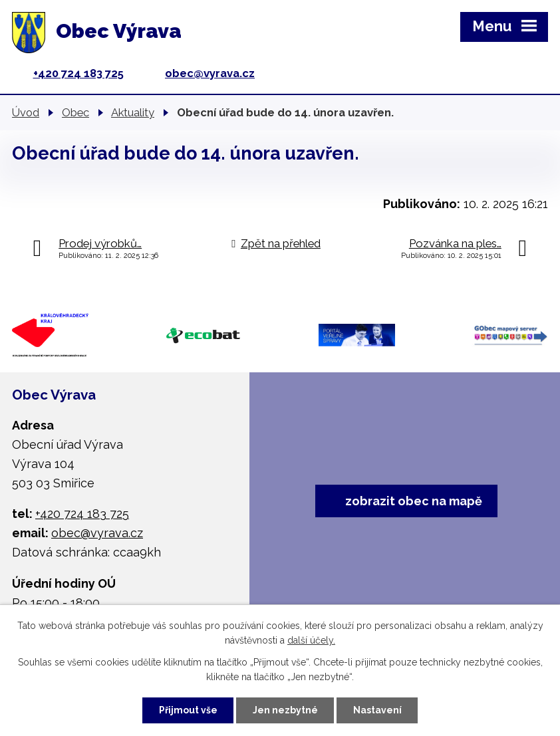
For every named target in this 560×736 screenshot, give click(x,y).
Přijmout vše (188, 710)
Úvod (26, 112)
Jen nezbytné (285, 710)
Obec (75, 112)
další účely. (311, 641)
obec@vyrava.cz (210, 73)
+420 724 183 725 (78, 73)
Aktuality (133, 112)
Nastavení (377, 710)
